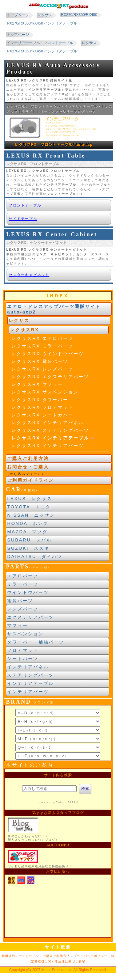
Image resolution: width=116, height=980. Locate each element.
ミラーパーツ (23, 584)
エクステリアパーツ (30, 617)
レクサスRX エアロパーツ (42, 338)
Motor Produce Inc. (57, 970)
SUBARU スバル (29, 540)
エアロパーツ (23, 576)
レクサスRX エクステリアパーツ (50, 377)
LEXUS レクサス (30, 499)
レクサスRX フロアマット (42, 407)
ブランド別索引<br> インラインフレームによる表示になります (58, 733)
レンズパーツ (23, 609)
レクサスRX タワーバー (40, 400)
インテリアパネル (28, 667)
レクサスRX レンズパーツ (42, 369)
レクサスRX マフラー (37, 384)
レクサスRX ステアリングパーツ (50, 430)
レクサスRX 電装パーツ (40, 361)
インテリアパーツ (28, 692)
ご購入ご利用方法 (28, 458)
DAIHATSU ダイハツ (35, 556)
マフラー (18, 625)
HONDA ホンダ (28, 523)
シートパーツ (23, 659)
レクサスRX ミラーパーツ (42, 346)
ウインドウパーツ (28, 592)
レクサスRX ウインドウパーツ (48, 354)
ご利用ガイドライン (30, 480)
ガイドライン (29, 956)
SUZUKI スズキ (28, 548)
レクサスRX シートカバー (42, 415)
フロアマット (23, 650)
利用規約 (8, 956)
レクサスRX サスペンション (45, 392)
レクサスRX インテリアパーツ (48, 446)
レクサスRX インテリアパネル (48, 423)
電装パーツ (20, 601)
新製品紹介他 (58, 853)
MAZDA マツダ (27, 532)
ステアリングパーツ (30, 675)
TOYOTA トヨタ (29, 507)
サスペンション (25, 634)
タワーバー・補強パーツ (36, 642)
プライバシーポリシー (90, 956)
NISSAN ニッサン (31, 515)
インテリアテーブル (30, 683)
